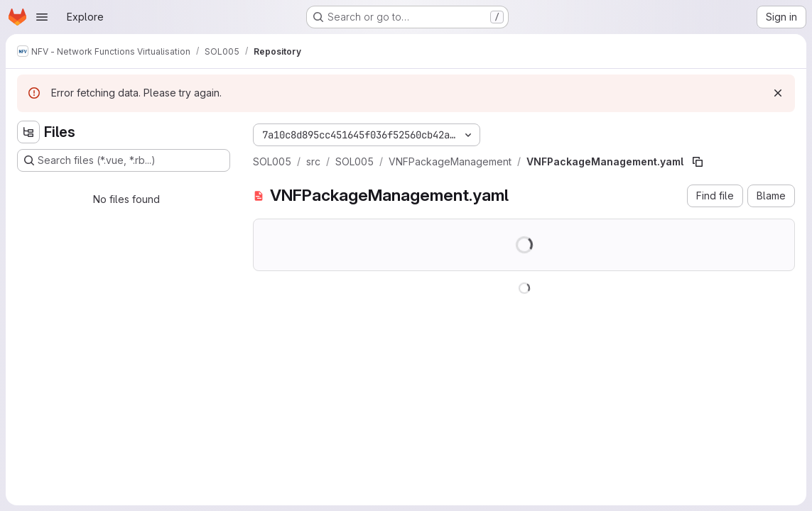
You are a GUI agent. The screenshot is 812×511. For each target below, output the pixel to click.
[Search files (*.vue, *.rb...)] (124, 160)
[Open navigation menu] (42, 17)
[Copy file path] (698, 162)
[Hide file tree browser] (28, 132)
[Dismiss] (778, 93)
